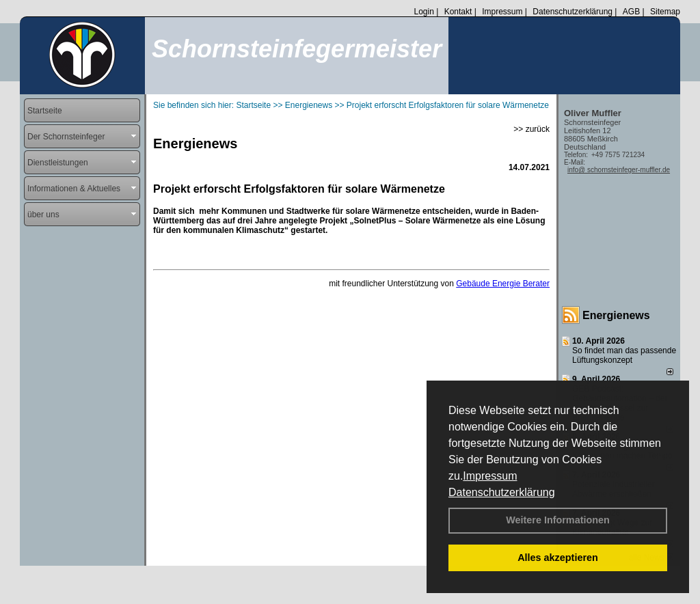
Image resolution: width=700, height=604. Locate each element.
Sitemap (665, 12)
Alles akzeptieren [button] (558, 558)
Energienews (616, 315)
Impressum (490, 476)
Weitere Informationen (558, 520)
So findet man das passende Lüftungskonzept (624, 355)
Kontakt (458, 12)
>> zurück (531, 129)
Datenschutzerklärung (502, 492)
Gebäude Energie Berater (503, 284)
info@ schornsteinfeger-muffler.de (619, 170)
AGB (631, 12)
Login (423, 12)
